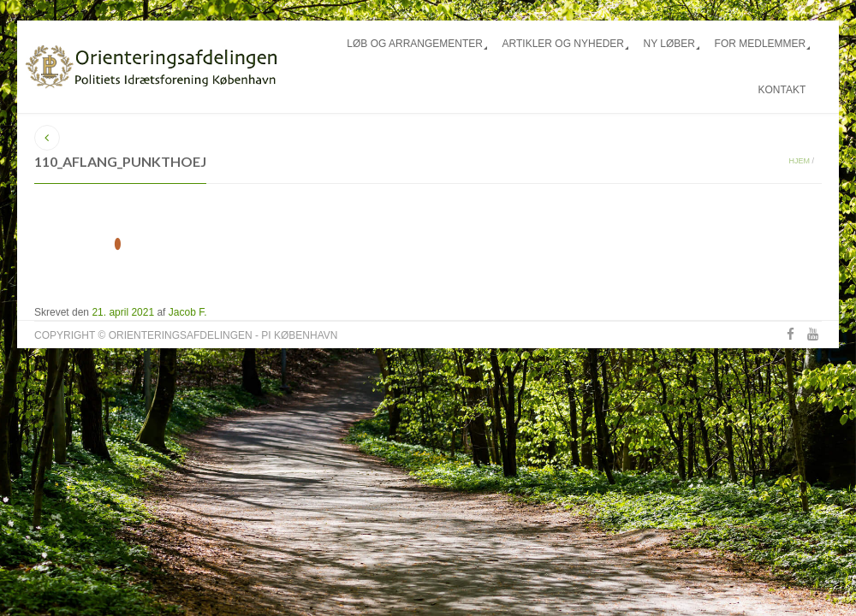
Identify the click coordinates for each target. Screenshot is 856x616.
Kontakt (782, 90)
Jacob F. (188, 312)
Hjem (799, 161)
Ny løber (669, 44)
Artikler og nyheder (563, 44)
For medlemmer (761, 44)
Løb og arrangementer (415, 44)
